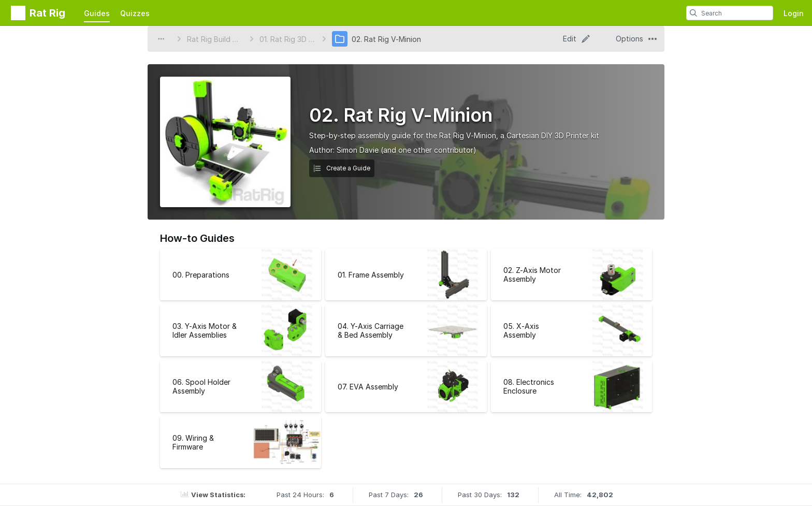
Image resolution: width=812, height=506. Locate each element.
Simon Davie (358, 150)
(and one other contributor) (429, 150)
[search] (693, 13)
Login (794, 13)
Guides (97, 13)
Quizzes (135, 13)
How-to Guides (197, 238)
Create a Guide (342, 168)
